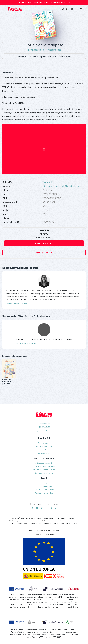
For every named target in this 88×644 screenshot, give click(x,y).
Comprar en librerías (43, 252)
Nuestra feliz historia (44, 446)
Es (81, 9)
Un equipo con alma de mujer (44, 450)
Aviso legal (44, 483)
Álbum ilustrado (72, 186)
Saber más (65, 2)
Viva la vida (48, 182)
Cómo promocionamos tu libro (44, 470)
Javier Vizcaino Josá (52, 50)
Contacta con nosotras (44, 473)
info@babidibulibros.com (44, 431)
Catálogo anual (44, 453)
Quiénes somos (44, 443)
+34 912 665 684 (44, 427)
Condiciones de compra (44, 490)
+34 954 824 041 (44, 423)
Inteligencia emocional (53, 186)
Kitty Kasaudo (34, 50)
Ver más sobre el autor (16, 304)
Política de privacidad (44, 493)
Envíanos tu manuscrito (44, 463)
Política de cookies (44, 486)
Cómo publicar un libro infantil (44, 466)
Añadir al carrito (44, 243)
